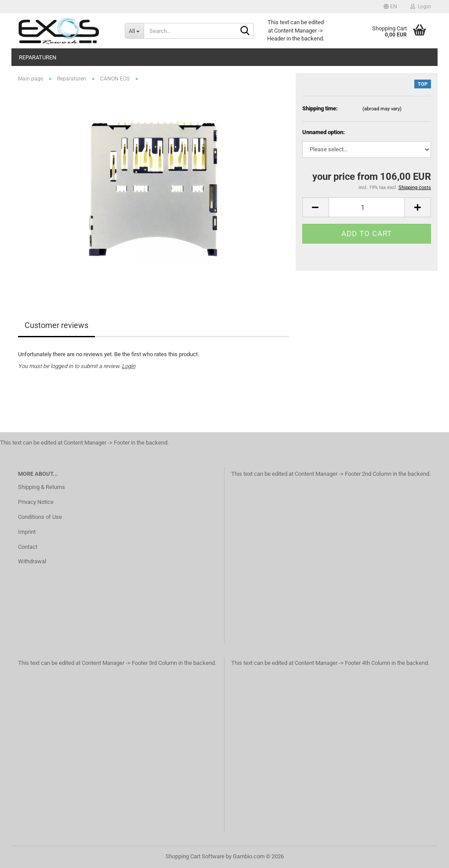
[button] (390, 7)
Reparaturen (38, 57)
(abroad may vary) (382, 109)
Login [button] (421, 7)
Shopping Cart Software (195, 856)
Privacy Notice (36, 502)
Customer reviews (56, 325)
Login (129, 366)
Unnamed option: (324, 132)
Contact (28, 547)
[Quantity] (367, 207)
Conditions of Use (40, 517)
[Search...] (134, 31)
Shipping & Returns (42, 487)
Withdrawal (32, 561)
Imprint (27, 532)
